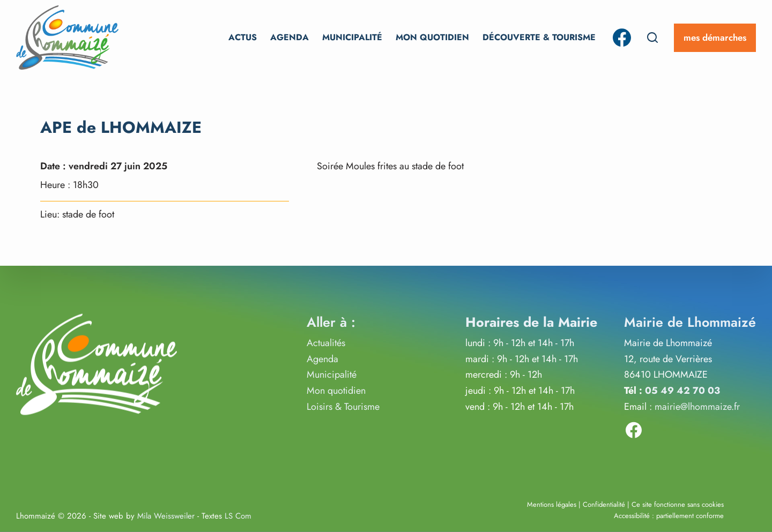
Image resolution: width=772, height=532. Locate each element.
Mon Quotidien (432, 37)
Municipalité (352, 37)
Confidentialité (604, 504)
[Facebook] (622, 38)
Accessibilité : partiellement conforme (669, 516)
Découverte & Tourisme (539, 37)
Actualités (326, 343)
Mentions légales (552, 504)
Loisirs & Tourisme (343, 406)
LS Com (238, 516)
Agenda (289, 37)
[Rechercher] (652, 38)
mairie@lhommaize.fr (697, 406)
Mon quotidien (336, 391)
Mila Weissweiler (166, 516)
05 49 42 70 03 (682, 391)
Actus (243, 37)
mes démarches (715, 38)
